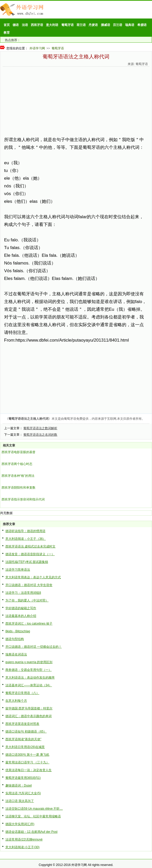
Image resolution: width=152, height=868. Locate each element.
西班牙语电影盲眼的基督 (18, 452)
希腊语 (142, 25)
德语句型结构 (15, 639)
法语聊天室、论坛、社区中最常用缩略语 (33, 816)
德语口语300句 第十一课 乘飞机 (27, 755)
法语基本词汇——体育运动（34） (29, 685)
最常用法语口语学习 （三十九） (27, 762)
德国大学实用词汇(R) (20, 824)
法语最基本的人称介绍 (21, 616)
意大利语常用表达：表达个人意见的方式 (33, 577)
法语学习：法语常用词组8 (23, 593)
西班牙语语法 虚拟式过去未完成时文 (30, 546)
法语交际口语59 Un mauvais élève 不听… (34, 809)
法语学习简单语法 (18, 570)
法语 (25, 25)
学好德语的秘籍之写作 (21, 608)
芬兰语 (118, 25)
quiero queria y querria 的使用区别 (29, 662)
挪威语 (106, 25)
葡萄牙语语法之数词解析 (40, 428)
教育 (7, 33)
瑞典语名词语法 (16, 654)
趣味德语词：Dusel (19, 785)
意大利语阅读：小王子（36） (26, 539)
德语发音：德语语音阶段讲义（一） (30, 554)
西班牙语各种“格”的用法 (18, 476)
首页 (7, 25)
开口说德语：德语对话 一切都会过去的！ (34, 647)
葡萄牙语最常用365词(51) (23, 778)
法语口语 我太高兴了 (20, 801)
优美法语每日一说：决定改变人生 (28, 770)
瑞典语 (130, 25)
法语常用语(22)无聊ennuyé (24, 839)
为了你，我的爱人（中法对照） (27, 600)
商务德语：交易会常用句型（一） (28, 670)
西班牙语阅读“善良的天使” (23, 739)
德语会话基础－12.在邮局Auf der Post (31, 832)
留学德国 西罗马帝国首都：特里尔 (29, 708)
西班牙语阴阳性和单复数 (18, 488)
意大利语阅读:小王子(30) (22, 847)
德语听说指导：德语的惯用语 (25, 531)
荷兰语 (81, 25)
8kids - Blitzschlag (18, 631)
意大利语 (52, 25)
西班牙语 (37, 25)
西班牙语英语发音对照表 (22, 724)
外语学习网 (37, 48)
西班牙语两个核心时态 (17, 464)
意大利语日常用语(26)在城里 (25, 747)
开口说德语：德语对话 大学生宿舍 (29, 585)
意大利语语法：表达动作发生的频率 (30, 678)
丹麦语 (93, 25)
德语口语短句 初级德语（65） (26, 732)
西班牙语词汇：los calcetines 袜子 (29, 624)
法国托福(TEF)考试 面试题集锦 (27, 562)
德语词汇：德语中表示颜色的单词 (28, 716)
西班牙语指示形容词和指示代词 (23, 499)
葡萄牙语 (68, 25)
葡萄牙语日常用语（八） (22, 693)
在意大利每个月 (16, 701)
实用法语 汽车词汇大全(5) (23, 793)
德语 (16, 25)
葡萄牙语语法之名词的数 (40, 435)
